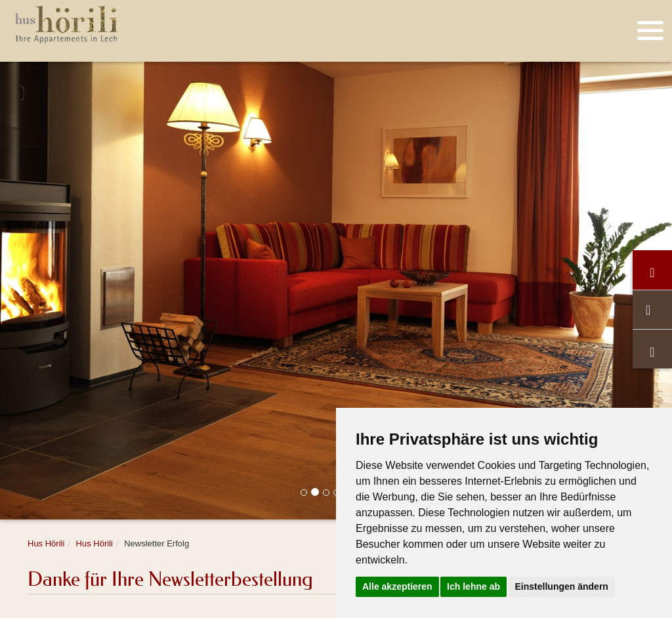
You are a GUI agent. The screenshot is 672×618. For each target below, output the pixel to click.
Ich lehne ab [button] (473, 586)
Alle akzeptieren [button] (397, 586)
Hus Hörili (46, 543)
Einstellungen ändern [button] (562, 586)
